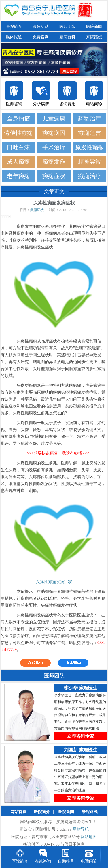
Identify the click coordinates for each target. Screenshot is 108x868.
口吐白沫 (18, 147)
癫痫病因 (54, 133)
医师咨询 (14, 104)
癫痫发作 (54, 162)
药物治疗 (90, 119)
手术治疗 (54, 147)
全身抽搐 (18, 119)
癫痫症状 (54, 176)
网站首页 (18, 812)
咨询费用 (67, 104)
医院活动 (41, 27)
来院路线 (94, 37)
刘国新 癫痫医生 (81, 750)
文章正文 (54, 191)
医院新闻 (94, 27)
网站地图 (89, 837)
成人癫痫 (18, 162)
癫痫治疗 (90, 176)
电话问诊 (94, 104)
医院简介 (14, 27)
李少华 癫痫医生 (81, 688)
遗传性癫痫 (18, 133)
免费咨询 (41, 37)
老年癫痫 (18, 176)
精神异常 (90, 162)
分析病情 (41, 104)
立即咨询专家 (81, 736)
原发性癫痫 (90, 147)
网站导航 (81, 830)
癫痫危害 (90, 133)
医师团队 (67, 27)
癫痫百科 (67, 37)
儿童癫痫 (54, 119)
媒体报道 (14, 37)
